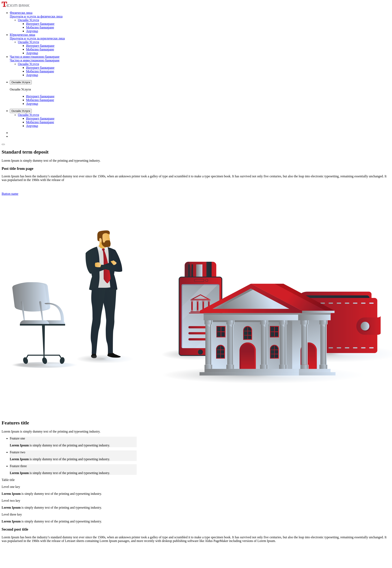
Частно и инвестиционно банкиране (35, 57)
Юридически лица (22, 35)
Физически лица (21, 13)
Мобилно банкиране (40, 27)
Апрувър (32, 31)
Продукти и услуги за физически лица (36, 16)
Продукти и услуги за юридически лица (37, 38)
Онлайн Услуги (28, 20)
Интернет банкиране (40, 24)
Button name (10, 194)
